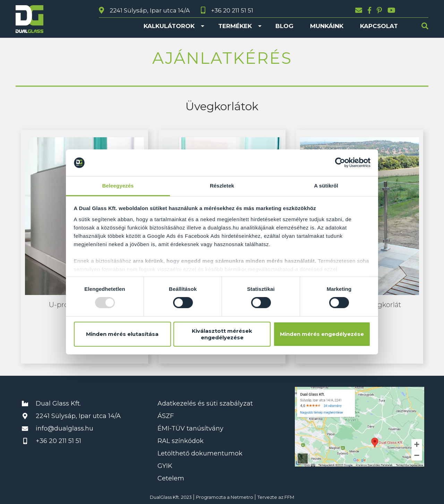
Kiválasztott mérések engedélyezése (222, 334)
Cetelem (171, 478)
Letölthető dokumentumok (200, 453)
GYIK (165, 466)
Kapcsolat (379, 26)
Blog (284, 26)
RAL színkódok (181, 441)
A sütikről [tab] (326, 186)
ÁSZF (166, 416)
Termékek (235, 26)
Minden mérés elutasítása (122, 334)
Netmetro (242, 497)
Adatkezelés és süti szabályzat (205, 403)
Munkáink (327, 26)
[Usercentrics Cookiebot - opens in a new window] (340, 163)
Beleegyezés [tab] (118, 186)
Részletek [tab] (222, 186)
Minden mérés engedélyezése (322, 334)
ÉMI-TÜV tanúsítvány (190, 428)
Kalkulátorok (169, 26)
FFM (289, 497)
